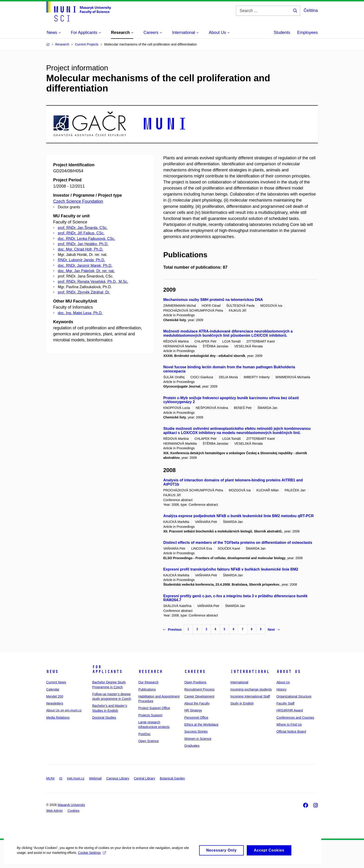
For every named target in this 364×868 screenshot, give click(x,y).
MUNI (50, 778)
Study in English (242, 703)
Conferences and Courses (295, 718)
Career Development (199, 696)
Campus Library (118, 778)
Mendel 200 (55, 696)
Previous (172, 630)
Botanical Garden (172, 778)
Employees (307, 33)
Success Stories (196, 731)
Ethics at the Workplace (201, 724)
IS (61, 778)
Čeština (311, 10)
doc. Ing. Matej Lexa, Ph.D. (80, 313)
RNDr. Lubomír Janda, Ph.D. (81, 260)
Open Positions (195, 682)
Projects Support (150, 715)
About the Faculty (197, 703)
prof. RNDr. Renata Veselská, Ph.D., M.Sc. (93, 282)
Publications (147, 689)
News (52, 672)
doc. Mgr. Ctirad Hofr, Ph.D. (81, 249)
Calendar (53, 689)
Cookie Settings (92, 856)
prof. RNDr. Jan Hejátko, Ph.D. (83, 244)
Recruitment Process (199, 689)
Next (273, 630)
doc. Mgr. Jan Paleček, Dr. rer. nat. (86, 271)
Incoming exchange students (251, 689)
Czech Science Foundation (78, 201)
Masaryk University (71, 805)
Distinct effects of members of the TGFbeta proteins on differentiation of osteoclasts (238, 543)
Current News (56, 682)
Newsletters (55, 703)
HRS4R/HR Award (290, 710)
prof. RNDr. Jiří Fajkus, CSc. (81, 233)
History (282, 689)
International (250, 672)
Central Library (145, 778)
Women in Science (198, 739)
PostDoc (145, 734)
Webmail (95, 778)
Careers (195, 672)
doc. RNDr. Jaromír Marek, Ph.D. (85, 266)
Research (150, 672)
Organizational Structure (294, 696)
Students (282, 33)
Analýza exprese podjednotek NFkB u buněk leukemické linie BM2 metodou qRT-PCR (238, 516)
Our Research (148, 682)
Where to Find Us (289, 724)
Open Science (149, 741)
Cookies (73, 811)
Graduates (192, 746)
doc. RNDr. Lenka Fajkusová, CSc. (86, 239)
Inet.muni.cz (76, 778)
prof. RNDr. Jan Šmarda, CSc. (83, 228)
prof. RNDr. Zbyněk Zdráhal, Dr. (84, 292)
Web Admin (54, 811)
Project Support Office (154, 708)
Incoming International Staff (250, 696)
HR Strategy (193, 710)
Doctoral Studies (104, 718)
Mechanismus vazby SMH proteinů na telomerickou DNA (213, 300)
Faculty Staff (286, 703)
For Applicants (107, 669)
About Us (289, 672)
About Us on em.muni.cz (64, 710)
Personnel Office (196, 718)
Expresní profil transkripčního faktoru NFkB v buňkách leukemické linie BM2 (231, 569)
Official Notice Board (291, 731)
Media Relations (58, 718)
